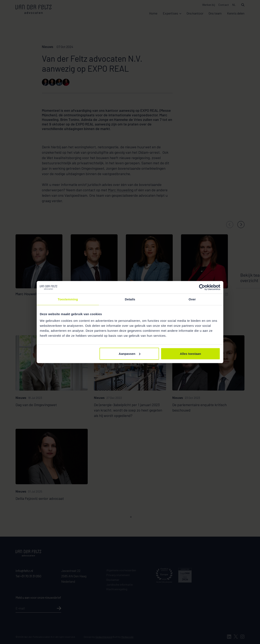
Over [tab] (192, 299)
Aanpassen (130, 353)
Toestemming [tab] (68, 299)
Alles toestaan (191, 353)
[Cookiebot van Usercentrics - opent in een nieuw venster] (202, 287)
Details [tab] (130, 299)
